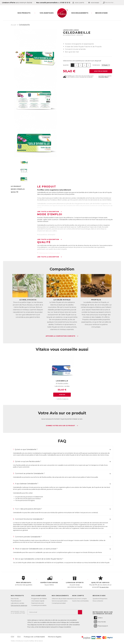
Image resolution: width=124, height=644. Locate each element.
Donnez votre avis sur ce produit (62, 426)
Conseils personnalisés (39, 605)
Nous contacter (98, 601)
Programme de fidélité (39, 599)
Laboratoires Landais (71, 30)
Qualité (15, 192)
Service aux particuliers (60, 601)
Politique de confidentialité (34, 637)
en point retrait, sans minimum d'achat (75, 582)
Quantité (66, 65)
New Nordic (15, 599)
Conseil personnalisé (59, 603)
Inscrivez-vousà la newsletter (18, 612)
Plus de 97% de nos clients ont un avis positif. (100, 582)
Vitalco (98, 618)
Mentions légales (55, 637)
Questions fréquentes (100, 599)
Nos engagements (80, 13)
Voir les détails (88, 77)
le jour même (49, 581)
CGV (12, 637)
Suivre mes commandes (80, 601)
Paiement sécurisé (38, 603)
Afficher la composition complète (62, 336)
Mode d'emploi (18, 189)
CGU (19, 637)
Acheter (62, 395)
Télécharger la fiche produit (49, 253)
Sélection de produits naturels (62, 599)
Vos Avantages (47, 13)
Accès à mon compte (79, 599)
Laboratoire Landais (17, 603)
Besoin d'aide (101, 13)
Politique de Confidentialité (70, 622)
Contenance (96, 65)
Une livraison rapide (38, 601)
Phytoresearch (101, 626)
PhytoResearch (16, 601)
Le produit (16, 186)
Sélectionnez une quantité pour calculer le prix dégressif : (82, 61)
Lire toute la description (50, 212)
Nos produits (24, 13)
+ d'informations (62, 399)
